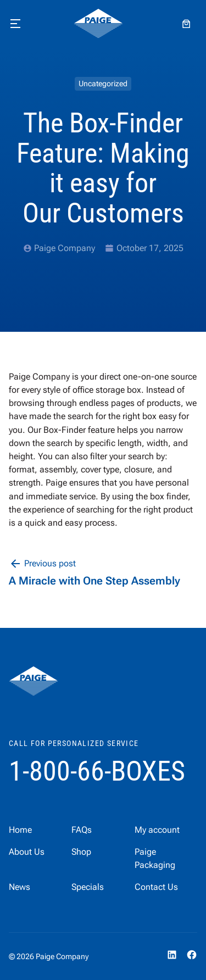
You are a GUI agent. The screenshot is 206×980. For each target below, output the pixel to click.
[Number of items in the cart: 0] (186, 24)
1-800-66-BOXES (97, 771)
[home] (98, 24)
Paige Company (65, 248)
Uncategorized (103, 83)
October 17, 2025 (150, 248)
